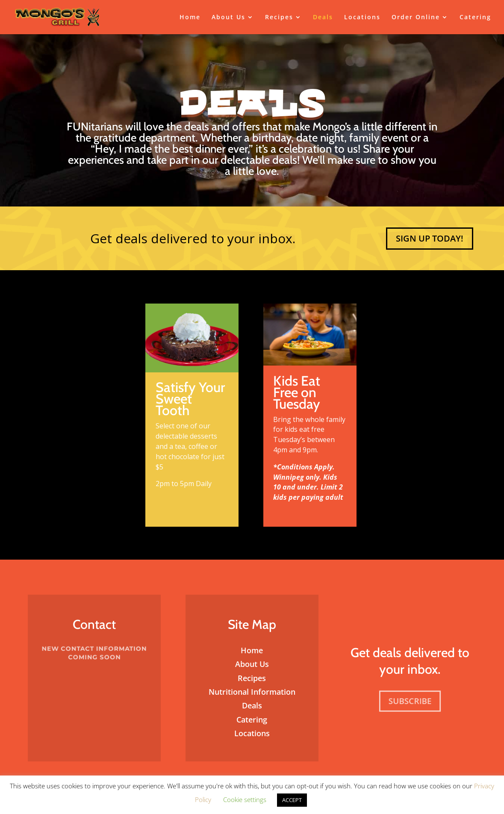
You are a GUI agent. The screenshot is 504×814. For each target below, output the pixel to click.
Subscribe (410, 701)
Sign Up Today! (429, 238)
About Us (228, 18)
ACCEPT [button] (292, 800)
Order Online (416, 18)
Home (190, 18)
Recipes (279, 18)
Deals (323, 18)
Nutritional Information (252, 692)
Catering (475, 18)
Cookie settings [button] (245, 799)
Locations (362, 18)
